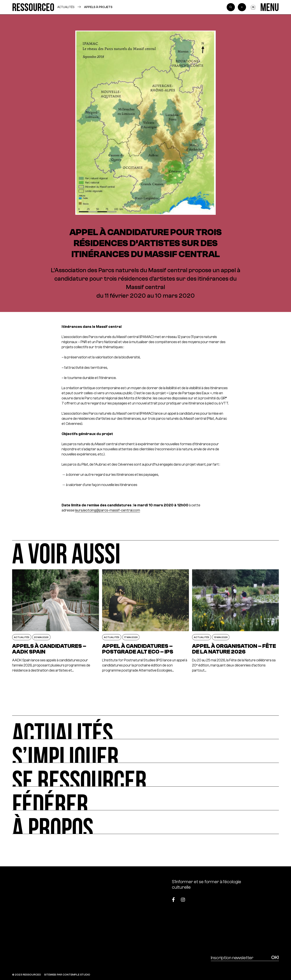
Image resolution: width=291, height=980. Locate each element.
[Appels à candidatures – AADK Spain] (56, 621)
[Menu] (270, 7)
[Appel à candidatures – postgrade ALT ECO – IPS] (145, 621)
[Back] (242, 7)
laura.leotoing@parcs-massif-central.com (107, 510)
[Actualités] (146, 727)
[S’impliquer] (146, 751)
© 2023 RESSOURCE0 (26, 975)
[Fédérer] (146, 798)
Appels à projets (98, 7)
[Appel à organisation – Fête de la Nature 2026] (235, 621)
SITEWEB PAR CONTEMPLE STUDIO (67, 975)
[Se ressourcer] (146, 775)
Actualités (66, 7)
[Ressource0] (33, 7)
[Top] (260, 898)
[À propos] (146, 822)
